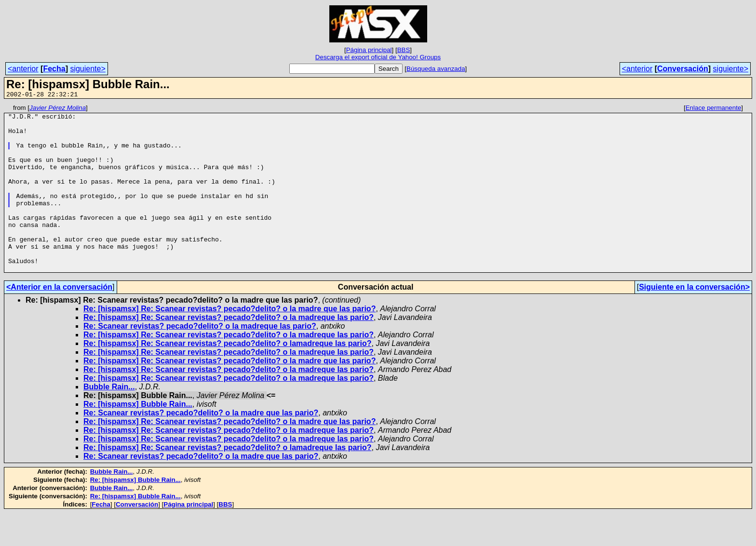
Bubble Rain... (109, 420)
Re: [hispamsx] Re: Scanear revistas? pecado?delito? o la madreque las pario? (229, 351)
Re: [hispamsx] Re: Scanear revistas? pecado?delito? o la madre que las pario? (229, 342)
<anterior (23, 69)
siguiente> (88, 69)
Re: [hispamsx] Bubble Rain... (138, 437)
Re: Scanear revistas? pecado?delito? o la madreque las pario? (200, 359)
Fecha (54, 69)
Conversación (683, 69)
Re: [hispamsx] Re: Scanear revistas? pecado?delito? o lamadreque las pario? (228, 377)
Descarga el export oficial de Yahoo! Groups (378, 57)
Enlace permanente (714, 109)
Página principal (369, 50)
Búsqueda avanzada (436, 69)
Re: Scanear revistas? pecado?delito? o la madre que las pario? (201, 446)
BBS (404, 50)
